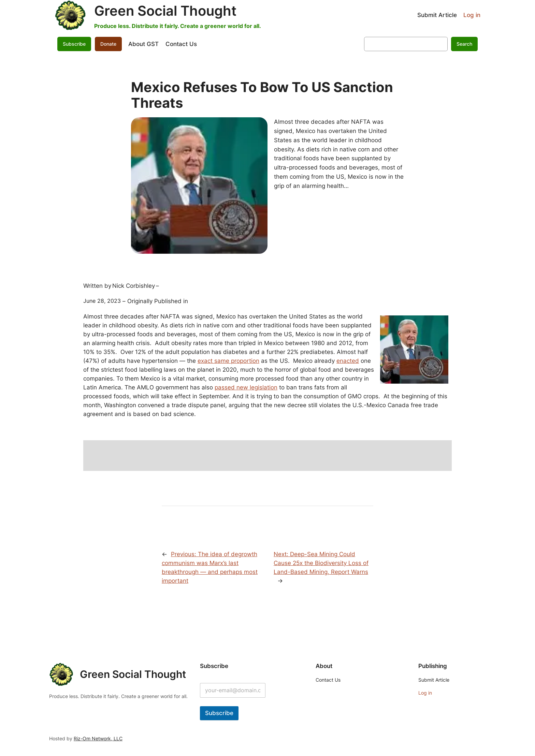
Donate (108, 44)
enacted (348, 361)
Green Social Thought (165, 11)
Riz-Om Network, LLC (98, 738)
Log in (472, 15)
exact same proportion (228, 361)
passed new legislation (246, 387)
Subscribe (74, 44)
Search (464, 44)
